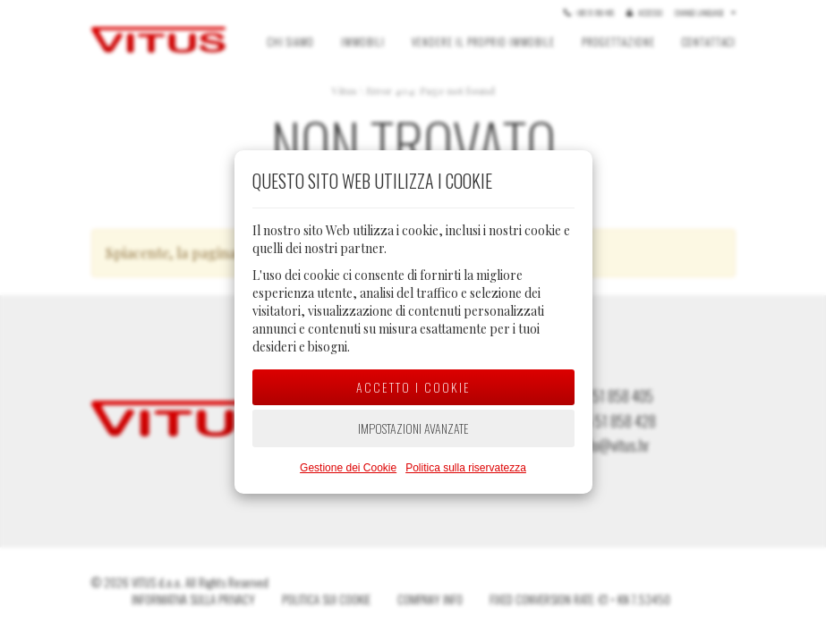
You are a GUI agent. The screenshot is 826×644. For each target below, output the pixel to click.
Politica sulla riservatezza (466, 468)
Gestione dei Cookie (348, 468)
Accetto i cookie (413, 387)
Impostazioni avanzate (413, 428)
